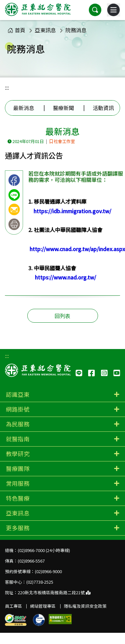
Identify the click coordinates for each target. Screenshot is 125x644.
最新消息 (24, 108)
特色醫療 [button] (18, 498)
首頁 (16, 30)
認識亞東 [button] (18, 394)
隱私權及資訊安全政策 (85, 606)
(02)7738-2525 (40, 582)
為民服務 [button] (18, 424)
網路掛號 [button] (18, 409)
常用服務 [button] (18, 483)
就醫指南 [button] (18, 439)
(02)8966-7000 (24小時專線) (44, 550)
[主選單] (113, 10)
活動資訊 (103, 108)
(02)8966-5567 (31, 561)
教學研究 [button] (18, 454)
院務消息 (76, 30)
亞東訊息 (45, 30)
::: (7, 87)
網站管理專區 (43, 606)
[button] (95, 10)
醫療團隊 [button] (18, 468)
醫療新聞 (63, 108)
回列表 (63, 316)
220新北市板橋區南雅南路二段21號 (54, 592)
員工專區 (13, 606)
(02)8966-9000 (48, 571)
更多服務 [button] (18, 528)
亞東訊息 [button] (18, 513)
